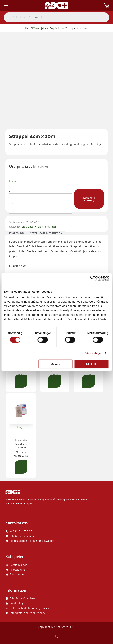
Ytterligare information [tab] (46, 233)
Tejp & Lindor (27, 226)
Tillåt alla (92, 364)
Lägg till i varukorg (89, 199)
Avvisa (56, 364)
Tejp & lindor (57, 28)
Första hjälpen (40, 28)
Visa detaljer (94, 353)
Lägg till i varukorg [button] (21, 381)
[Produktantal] (41, 203)
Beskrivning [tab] (16, 233)
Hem (28, 28)
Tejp (39, 226)
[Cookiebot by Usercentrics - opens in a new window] (93, 278)
